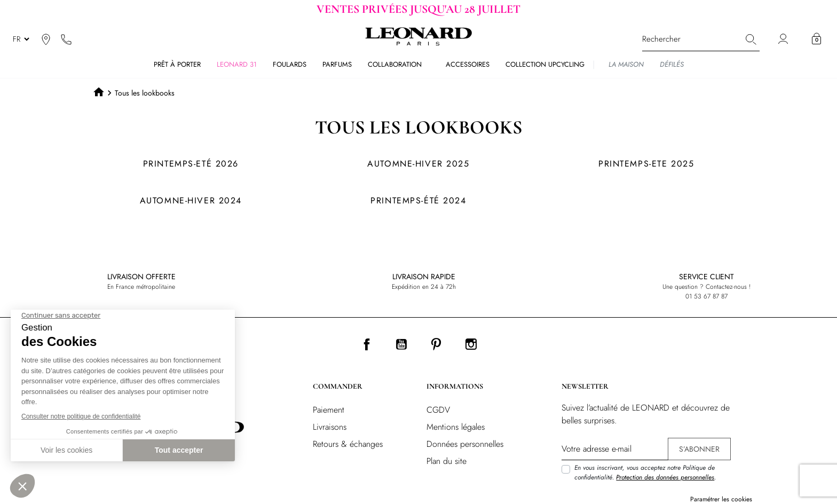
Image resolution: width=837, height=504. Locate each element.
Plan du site (447, 461)
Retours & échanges (348, 444)
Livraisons (330, 427)
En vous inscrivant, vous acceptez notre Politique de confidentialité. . (645, 472)
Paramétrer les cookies (721, 499)
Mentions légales (456, 427)
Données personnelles (465, 444)
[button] (816, 39)
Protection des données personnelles (665, 477)
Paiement (329, 410)
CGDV (438, 410)
